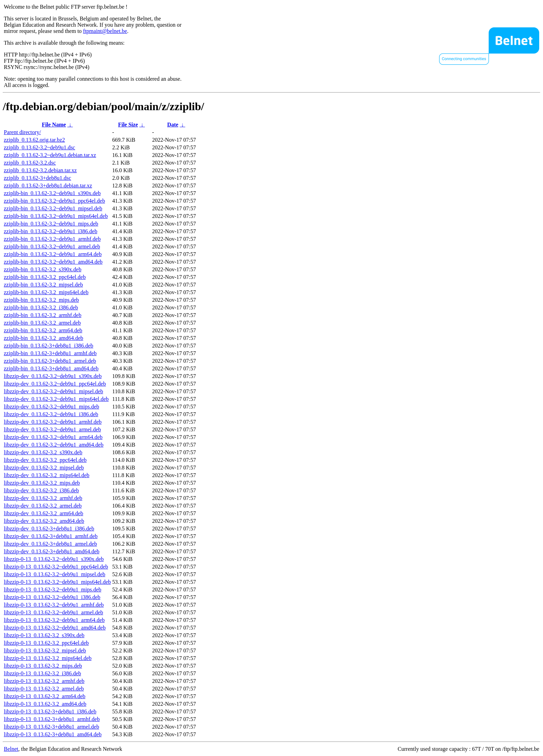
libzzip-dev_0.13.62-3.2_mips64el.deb (47, 475)
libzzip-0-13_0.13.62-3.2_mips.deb (43, 666)
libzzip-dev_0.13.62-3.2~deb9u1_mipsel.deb (54, 391)
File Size (128, 125)
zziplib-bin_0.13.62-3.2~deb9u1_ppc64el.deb (54, 201)
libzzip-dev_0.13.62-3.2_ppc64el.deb (45, 460)
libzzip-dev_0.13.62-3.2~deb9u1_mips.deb (51, 407)
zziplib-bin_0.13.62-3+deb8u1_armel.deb (50, 361)
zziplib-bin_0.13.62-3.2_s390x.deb (43, 269)
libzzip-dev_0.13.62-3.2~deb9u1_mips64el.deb (56, 399)
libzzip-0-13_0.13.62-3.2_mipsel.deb (45, 650)
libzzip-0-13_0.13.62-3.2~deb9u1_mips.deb (53, 590)
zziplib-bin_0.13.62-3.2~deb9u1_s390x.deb (52, 193)
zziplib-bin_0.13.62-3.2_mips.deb (41, 300)
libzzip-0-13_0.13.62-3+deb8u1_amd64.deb (53, 734)
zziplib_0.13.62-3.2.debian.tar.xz (40, 170)
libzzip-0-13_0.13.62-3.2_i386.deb (42, 673)
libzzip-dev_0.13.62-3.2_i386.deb (41, 490)
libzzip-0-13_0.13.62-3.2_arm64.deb (45, 696)
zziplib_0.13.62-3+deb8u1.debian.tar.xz (48, 186)
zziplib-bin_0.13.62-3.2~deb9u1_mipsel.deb (53, 208)
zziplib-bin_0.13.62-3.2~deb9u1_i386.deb (51, 231)
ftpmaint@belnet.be (105, 31)
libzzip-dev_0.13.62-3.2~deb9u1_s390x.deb (53, 376)
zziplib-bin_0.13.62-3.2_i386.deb (41, 307)
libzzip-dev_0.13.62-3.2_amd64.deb (44, 521)
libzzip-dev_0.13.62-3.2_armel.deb (43, 506)
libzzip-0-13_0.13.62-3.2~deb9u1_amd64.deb (55, 628)
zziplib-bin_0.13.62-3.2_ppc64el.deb (45, 277)
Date (173, 125)
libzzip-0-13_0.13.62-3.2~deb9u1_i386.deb (52, 597)
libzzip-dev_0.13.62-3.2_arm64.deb (43, 513)
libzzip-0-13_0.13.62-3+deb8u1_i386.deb (50, 711)
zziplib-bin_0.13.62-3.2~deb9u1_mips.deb (51, 224)
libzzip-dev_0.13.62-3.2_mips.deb (42, 483)
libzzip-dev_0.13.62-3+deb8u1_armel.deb (50, 544)
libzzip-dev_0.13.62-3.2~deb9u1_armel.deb (52, 429)
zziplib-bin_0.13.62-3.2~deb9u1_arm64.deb (53, 254)
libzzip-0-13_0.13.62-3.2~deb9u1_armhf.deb (54, 605)
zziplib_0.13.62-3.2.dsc (30, 163)
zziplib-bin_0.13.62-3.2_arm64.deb (43, 330)
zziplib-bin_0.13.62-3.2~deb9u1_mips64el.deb (56, 216)
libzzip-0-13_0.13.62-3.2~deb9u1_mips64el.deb (57, 582)
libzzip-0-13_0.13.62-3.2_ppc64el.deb (46, 643)
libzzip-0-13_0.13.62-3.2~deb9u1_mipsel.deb (55, 574)
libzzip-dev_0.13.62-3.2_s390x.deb (43, 452)
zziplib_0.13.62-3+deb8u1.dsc (37, 178)
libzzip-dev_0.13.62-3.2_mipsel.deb (44, 468)
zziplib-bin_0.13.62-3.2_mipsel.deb (43, 285)
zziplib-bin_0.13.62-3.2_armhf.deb (43, 315)
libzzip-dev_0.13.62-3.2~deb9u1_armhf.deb (53, 422)
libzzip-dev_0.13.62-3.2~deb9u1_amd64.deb (54, 445)
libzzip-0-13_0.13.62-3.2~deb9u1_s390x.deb (54, 559)
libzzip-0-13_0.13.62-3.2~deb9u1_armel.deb (54, 612)
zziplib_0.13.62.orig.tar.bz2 (34, 140)
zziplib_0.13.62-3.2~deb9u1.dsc (39, 147)
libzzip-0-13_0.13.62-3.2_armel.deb (44, 689)
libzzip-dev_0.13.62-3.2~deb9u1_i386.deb (51, 414)
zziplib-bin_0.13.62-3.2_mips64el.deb (46, 292)
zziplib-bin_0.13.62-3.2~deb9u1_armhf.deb (52, 239)
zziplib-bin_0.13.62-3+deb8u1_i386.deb (48, 346)
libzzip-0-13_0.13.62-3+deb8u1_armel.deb (51, 727)
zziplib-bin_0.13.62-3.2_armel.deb (42, 323)
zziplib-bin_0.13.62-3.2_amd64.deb (43, 338)
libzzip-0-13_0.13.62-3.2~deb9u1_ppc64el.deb (56, 567)
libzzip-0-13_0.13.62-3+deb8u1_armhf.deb (52, 719)
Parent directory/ (22, 132)
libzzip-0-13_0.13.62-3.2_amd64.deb (45, 704)
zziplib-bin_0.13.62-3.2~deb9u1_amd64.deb (53, 262)
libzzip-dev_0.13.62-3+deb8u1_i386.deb (49, 529)
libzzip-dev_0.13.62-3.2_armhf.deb (43, 498)
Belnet (11, 749)
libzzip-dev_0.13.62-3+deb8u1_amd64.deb (52, 551)
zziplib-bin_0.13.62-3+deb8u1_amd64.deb (51, 368)
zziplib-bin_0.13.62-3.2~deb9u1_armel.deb (52, 247)
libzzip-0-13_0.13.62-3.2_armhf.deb (44, 681)
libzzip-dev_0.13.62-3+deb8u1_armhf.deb (51, 536)
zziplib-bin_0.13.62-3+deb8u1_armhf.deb (50, 353)
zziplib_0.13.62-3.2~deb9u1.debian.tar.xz (50, 155)
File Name (54, 125)
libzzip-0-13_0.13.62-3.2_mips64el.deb (48, 658)
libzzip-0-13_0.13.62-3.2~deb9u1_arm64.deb (54, 620)
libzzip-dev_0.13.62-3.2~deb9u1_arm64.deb (53, 437)
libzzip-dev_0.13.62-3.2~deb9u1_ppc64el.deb (55, 384)
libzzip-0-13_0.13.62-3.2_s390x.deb (44, 635)
